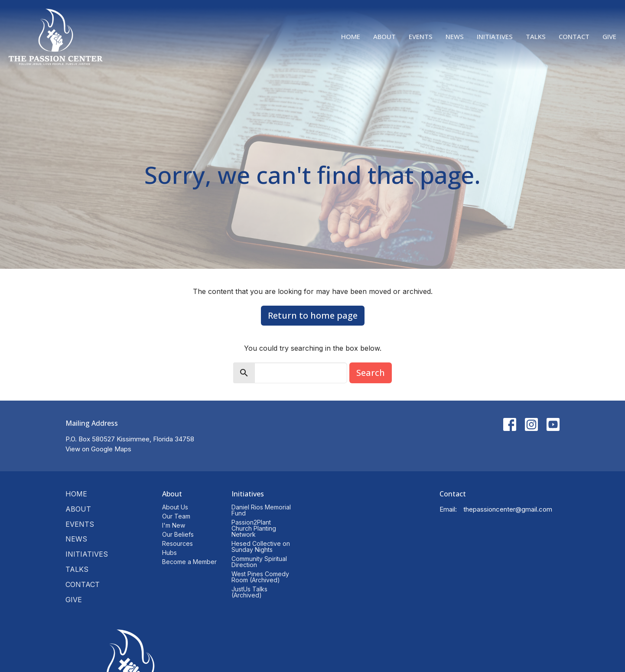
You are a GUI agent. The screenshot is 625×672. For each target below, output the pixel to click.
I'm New (174, 525)
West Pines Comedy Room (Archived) (260, 577)
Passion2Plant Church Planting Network (254, 528)
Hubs (169, 553)
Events (421, 36)
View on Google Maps (98, 449)
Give (609, 36)
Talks (536, 36)
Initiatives (495, 36)
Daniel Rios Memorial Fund (261, 510)
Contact (574, 36)
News (455, 36)
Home (351, 36)
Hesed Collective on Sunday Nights (261, 546)
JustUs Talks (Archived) (249, 592)
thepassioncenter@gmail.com (508, 509)
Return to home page (313, 315)
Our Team (176, 516)
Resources (177, 543)
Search (371, 373)
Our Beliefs (178, 534)
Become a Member (189, 562)
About (384, 36)
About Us (175, 507)
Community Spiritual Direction (259, 562)
